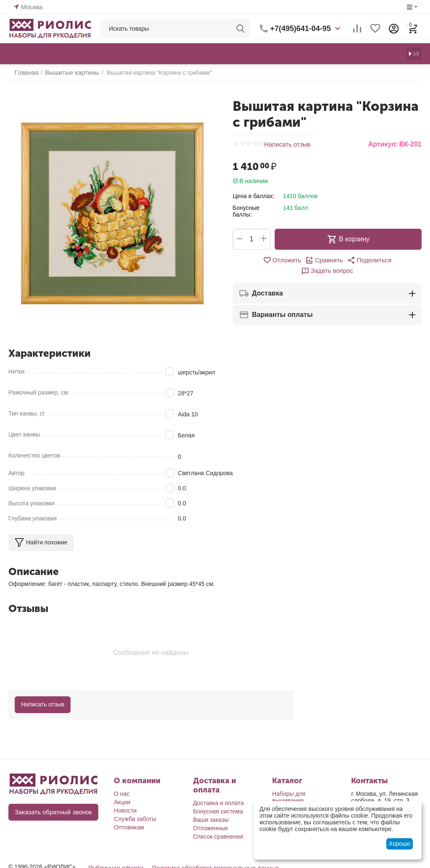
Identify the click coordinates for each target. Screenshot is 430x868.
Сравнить (298, 260)
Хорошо (400, 844)
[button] (341, 260)
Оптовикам (129, 827)
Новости (125, 810)
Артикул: (383, 144)
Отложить (257, 260)
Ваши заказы (211, 820)
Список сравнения (218, 837)
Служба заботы (135, 819)
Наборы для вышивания (289, 797)
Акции (122, 802)
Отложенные (211, 828)
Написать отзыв (286, 144)
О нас (122, 794)
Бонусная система (218, 811)
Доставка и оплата (219, 803)
